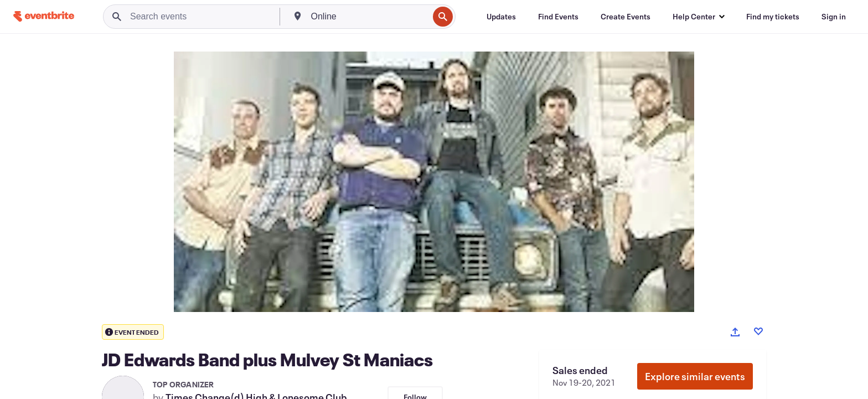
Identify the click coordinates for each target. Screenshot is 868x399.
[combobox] (369, 17)
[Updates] (501, 17)
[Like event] (758, 331)
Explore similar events (695, 376)
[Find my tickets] (773, 17)
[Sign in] (834, 17)
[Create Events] (626, 17)
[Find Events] (558, 17)
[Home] (44, 16)
